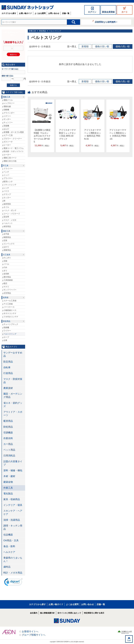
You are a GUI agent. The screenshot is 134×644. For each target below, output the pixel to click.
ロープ (6, 337)
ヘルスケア (9, 552)
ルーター (7, 155)
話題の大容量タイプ (13, 463)
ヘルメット (8, 223)
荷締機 (6, 327)
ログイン (92, 12)
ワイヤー (7, 331)
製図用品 (7, 237)
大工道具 (7, 255)
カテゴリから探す (9, 13)
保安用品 (7, 226)
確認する (13, 55)
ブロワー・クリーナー (13, 139)
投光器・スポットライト (14, 151)
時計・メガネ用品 (13, 573)
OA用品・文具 (11, 540)
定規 (5, 240)
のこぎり (7, 258)
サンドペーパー (10, 290)
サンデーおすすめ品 (13, 354)
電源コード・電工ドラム (14, 148)
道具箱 (6, 297)
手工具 (6, 166)
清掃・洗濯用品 (12, 520)
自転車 (7, 367)
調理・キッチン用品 (13, 527)
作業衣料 (8, 438)
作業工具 (32, 31)
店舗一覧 (66, 13)
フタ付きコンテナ (11, 317)
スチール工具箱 (10, 301)
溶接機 (6, 126)
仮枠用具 (7, 204)
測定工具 (7, 231)
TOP (129, 640)
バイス (6, 191)
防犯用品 (8, 427)
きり (5, 271)
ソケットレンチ (10, 185)
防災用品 (8, 362)
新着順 (85, 46)
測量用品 (7, 250)
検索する (13, 85)
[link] (13, 583)
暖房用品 (8, 421)
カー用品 (8, 444)
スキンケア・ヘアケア (13, 512)
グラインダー (9, 113)
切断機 (6, 110)
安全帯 (6, 217)
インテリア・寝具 (13, 505)
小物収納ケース (10, 310)
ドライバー (8, 169)
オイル (6, 207)
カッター (7, 198)
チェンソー (8, 122)
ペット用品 (9, 450)
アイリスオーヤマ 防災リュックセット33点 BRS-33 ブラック (67, 134)
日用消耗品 (9, 456)
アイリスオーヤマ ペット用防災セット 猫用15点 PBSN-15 (93, 134)
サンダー (7, 119)
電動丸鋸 (7, 106)
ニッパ (6, 175)
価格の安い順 (102, 46)
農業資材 (8, 388)
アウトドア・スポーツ (13, 414)
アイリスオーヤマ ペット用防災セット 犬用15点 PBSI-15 (118, 134)
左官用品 (7, 293)
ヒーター (7, 145)
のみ (5, 267)
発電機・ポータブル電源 (14, 132)
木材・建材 (9, 476)
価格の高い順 (123, 46)
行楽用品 (8, 373)
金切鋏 (6, 274)
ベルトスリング (55, 31)
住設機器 (8, 535)
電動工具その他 (10, 161)
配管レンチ (8, 182)
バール (6, 264)
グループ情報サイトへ (34, 635)
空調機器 (8, 433)
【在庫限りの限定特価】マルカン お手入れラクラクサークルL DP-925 (42, 136)
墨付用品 (7, 277)
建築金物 (8, 482)
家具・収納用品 (12, 499)
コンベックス (9, 244)
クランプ (7, 194)
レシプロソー (9, 103)
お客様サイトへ (30, 631)
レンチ (6, 188)
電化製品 (8, 494)
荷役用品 (43, 31)
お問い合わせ (54, 13)
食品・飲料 (9, 546)
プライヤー (8, 178)
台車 (5, 340)
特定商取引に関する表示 (94, 613)
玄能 (5, 261)
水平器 (6, 234)
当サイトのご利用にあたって (69, 613)
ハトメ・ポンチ (10, 210)
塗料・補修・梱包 (13, 470)
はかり (6, 247)
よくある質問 (40, 13)
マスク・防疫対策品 (13, 381)
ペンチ (6, 172)
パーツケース (9, 307)
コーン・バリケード (12, 214)
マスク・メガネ (10, 220)
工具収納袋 (8, 280)
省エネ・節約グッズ (13, 405)
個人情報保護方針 (47, 613)
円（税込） (42, 146)
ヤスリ (6, 287)
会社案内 (34, 613)
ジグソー (7, 116)
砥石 (5, 283)
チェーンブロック (11, 324)
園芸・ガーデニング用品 (13, 395)
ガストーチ (8, 142)
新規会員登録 (108, 12)
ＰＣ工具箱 (8, 304)
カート (125, 12)
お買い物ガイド (25, 13)
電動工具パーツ (10, 158)
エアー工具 (8, 135)
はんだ (6, 129)
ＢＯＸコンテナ (10, 313)
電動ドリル (8, 100)
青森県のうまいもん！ (13, 559)
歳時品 (7, 567)
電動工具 (7, 97)
